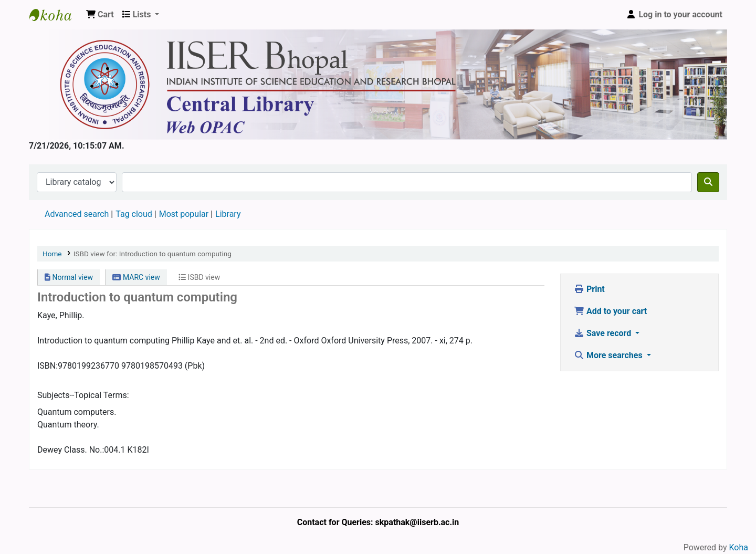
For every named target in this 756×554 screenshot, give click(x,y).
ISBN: (48, 366)
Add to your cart (610, 311)
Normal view (69, 277)
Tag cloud (134, 214)
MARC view (136, 277)
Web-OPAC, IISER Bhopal (56, 15)
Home (52, 254)
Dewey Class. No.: (71, 450)
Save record (603, 333)
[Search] (708, 182)
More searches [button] (609, 355)
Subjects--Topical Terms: (83, 395)
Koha (739, 547)
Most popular (184, 214)
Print (589, 289)
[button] (100, 15)
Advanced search (77, 214)
